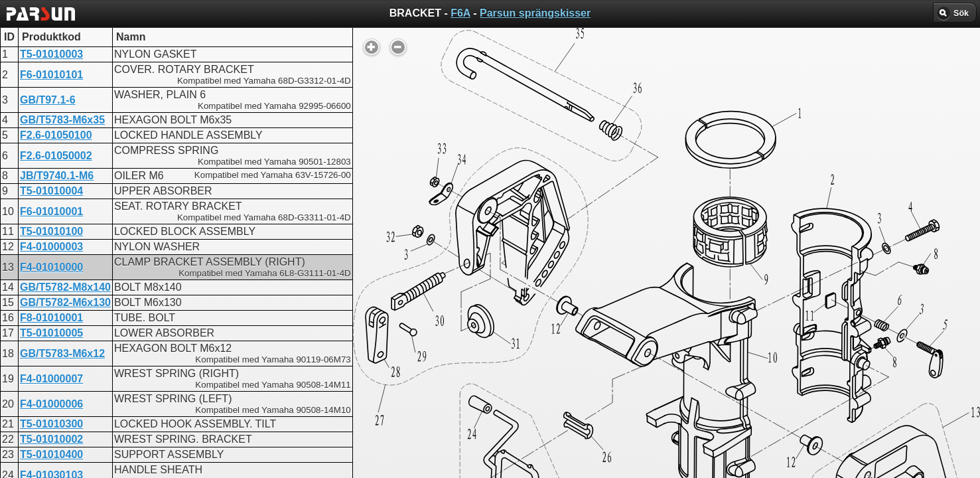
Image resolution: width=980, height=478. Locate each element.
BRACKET (435, 339)
